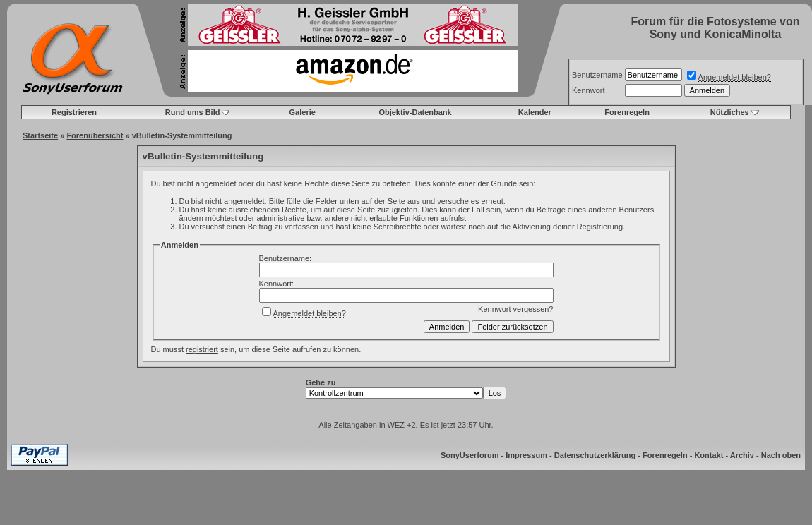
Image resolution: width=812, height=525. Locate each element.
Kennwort (588, 90)
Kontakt (709, 455)
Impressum (526, 455)
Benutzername (597, 75)
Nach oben (781, 455)
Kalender (535, 112)
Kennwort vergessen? (515, 309)
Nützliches (730, 112)
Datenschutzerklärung (595, 455)
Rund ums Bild (193, 112)
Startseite (40, 135)
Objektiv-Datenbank (415, 112)
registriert (202, 349)
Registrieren (74, 112)
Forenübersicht (95, 135)
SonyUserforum (470, 455)
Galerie (303, 112)
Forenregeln (627, 112)
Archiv (742, 455)
